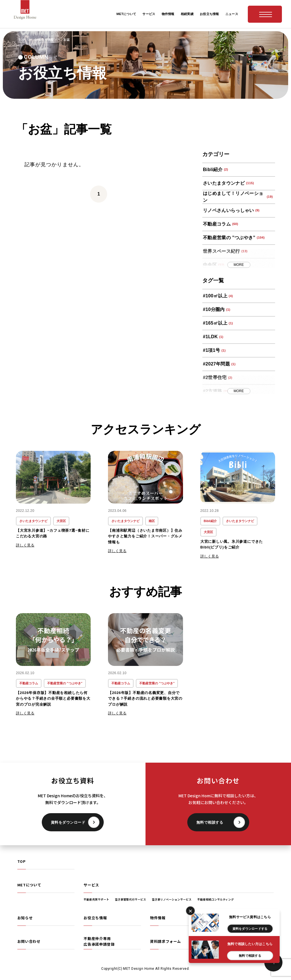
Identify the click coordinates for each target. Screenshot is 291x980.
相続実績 (224, 918)
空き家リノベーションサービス (172, 899)
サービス (91, 885)
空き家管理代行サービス (130, 899)
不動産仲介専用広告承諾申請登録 (99, 941)
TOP (21, 861)
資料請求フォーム (166, 941)
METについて (29, 885)
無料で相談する (210, 822)
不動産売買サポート (96, 899)
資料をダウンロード (68, 822)
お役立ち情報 (95, 918)
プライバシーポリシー (236, 941)
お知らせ (25, 918)
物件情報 (158, 918)
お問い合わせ (29, 941)
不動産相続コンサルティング (216, 899)
